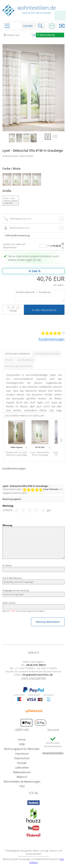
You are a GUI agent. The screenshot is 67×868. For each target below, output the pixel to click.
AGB (22, 744)
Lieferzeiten (22, 767)
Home (22, 739)
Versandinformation (53, 753)
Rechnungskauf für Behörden (22, 749)
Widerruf (22, 777)
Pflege (9, 360)
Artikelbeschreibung (18, 354)
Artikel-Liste (13, 35)
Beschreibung (47, 35)
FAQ (22, 786)
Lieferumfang (25, 360)
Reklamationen (22, 772)
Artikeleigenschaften (47, 354)
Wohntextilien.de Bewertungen (22, 781)
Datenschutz (22, 758)
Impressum (22, 753)
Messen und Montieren (19, 366)
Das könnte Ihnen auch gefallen (24, 416)
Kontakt (22, 763)
